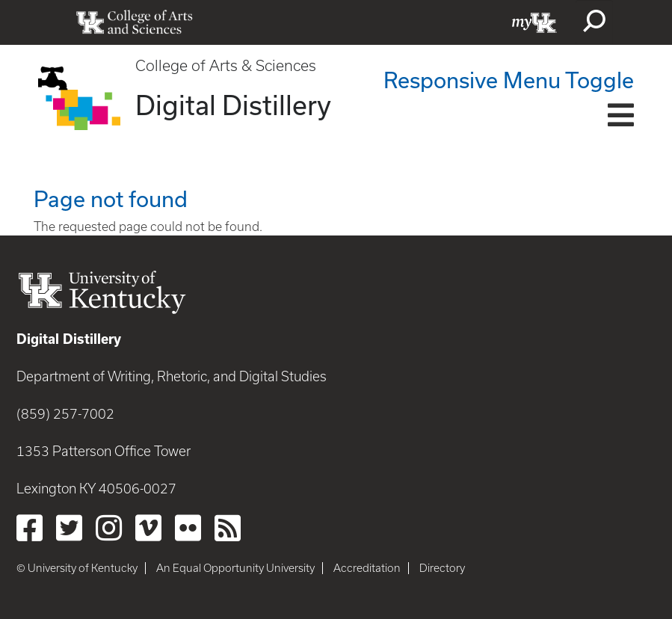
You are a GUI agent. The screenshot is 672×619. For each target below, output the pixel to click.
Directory (442, 568)
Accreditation (367, 568)
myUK (534, 22)
